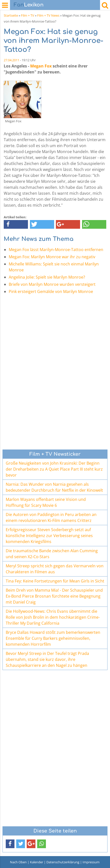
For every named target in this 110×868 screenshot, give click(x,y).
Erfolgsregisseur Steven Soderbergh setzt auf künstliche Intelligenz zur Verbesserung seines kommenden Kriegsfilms (49, 536)
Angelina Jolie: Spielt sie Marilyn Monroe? (47, 277)
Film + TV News (48, 15)
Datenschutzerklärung (63, 862)
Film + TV (28, 15)
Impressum (91, 862)
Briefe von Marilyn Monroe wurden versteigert (52, 284)
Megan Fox (41, 66)
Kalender (37, 862)
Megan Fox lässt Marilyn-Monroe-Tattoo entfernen (56, 250)
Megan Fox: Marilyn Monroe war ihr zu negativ (52, 257)
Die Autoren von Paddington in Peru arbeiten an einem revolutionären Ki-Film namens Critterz (51, 517)
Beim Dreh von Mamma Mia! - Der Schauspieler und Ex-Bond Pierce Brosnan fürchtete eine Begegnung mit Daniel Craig (54, 596)
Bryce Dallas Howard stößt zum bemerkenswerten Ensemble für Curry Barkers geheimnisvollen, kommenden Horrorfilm (53, 638)
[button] (16, 224)
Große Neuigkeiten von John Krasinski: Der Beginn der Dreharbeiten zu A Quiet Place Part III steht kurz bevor (54, 469)
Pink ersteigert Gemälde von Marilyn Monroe (51, 291)
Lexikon (29, 5)
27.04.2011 (11, 60)
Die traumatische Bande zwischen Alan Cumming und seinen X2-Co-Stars (52, 554)
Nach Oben (18, 862)
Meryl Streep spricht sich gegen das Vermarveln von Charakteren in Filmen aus (55, 569)
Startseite (11, 15)
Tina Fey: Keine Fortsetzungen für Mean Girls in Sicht (55, 581)
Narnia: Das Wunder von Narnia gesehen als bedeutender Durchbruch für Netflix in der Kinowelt (54, 487)
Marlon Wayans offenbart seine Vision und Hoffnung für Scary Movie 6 (46, 502)
